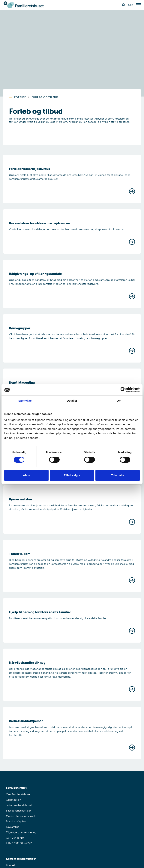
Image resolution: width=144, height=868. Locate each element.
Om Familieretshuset (18, 794)
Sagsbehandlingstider (18, 811)
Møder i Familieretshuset (21, 816)
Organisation (14, 800)
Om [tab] (119, 401)
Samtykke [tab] (25, 401)
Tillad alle (118, 475)
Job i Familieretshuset (19, 805)
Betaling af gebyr (16, 822)
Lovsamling (13, 827)
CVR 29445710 (15, 838)
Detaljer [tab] (72, 401)
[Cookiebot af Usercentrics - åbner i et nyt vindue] (123, 390)
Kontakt (11, 865)
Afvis (26, 475)
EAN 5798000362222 (19, 843)
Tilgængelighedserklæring (21, 832)
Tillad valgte (72, 475)
